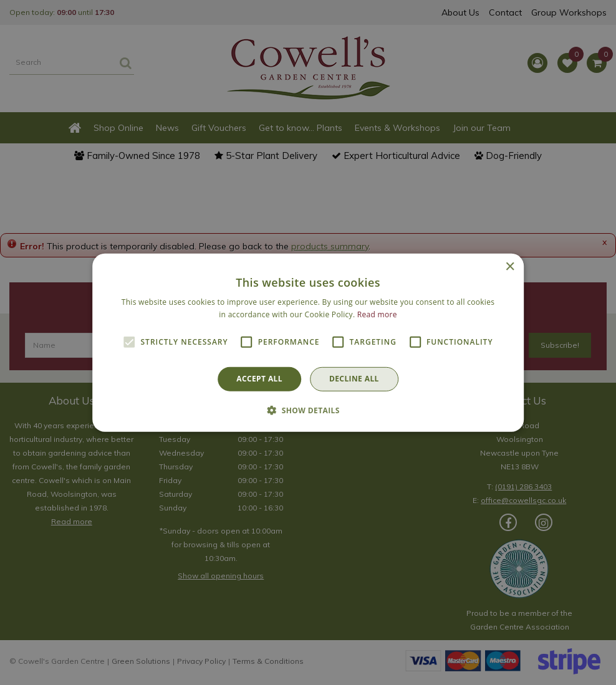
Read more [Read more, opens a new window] (377, 314)
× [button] (510, 266)
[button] (308, 410)
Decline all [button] (354, 379)
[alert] (308, 342)
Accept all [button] (259, 379)
